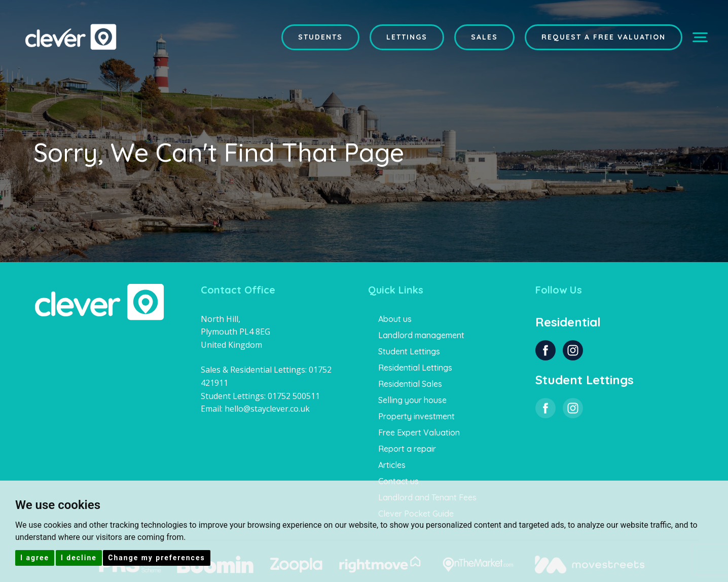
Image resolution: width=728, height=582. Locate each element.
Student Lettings (409, 351)
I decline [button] (79, 558)
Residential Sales (410, 384)
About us (395, 319)
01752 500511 (294, 396)
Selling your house (412, 400)
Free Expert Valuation (419, 432)
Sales (484, 37)
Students (320, 37)
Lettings (407, 37)
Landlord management (421, 335)
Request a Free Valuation (604, 37)
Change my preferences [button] (156, 558)
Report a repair (407, 449)
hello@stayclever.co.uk (267, 409)
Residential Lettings (415, 368)
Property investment (416, 416)
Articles (392, 465)
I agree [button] (35, 558)
